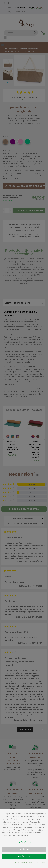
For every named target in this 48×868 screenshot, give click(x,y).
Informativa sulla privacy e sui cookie (30, 863)
